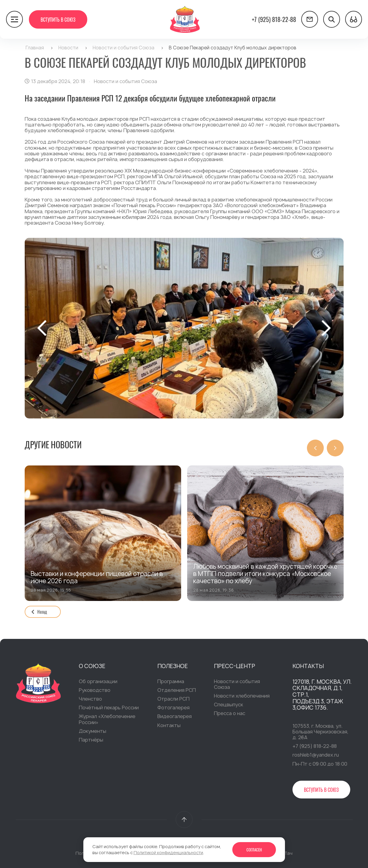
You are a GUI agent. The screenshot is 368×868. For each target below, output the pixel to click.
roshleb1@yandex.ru (316, 755)
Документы (93, 732)
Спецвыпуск (229, 705)
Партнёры (91, 740)
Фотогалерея (173, 708)
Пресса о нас (230, 714)
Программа (171, 682)
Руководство (95, 691)
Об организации (98, 682)
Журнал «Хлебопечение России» (107, 720)
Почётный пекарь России (109, 708)
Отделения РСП (177, 691)
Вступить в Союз (58, 20)
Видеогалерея (175, 717)
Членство (90, 699)
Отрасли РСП (173, 699)
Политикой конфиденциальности (168, 852)
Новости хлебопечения (242, 696)
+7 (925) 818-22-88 (274, 19)
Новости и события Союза (237, 685)
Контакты (169, 726)
